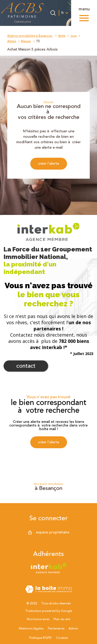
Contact (26, 366)
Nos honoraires (38, 619)
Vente (62, 36)
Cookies (62, 638)
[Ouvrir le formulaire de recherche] (53, 13)
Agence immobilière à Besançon (30, 36)
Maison (26, 41)
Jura (73, 36)
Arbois (12, 41)
